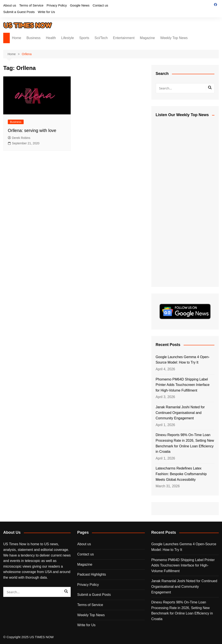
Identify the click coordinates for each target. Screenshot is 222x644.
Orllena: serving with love (32, 130)
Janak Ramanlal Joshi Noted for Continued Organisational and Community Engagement (180, 413)
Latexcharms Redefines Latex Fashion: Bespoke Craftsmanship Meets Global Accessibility (181, 474)
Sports (84, 38)
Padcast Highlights (92, 574)
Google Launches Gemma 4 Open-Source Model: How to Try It (183, 360)
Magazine (147, 38)
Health (51, 38)
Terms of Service (31, 5)
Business (33, 38)
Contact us (100, 5)
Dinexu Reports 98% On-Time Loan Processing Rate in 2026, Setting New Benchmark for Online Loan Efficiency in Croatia (185, 443)
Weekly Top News (174, 38)
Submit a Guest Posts (19, 12)
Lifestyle (68, 38)
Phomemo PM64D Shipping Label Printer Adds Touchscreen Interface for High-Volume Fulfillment (183, 385)
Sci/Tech (101, 38)
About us (10, 5)
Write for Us (47, 12)
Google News (80, 5)
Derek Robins (19, 138)
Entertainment (124, 38)
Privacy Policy (57, 5)
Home (17, 38)
